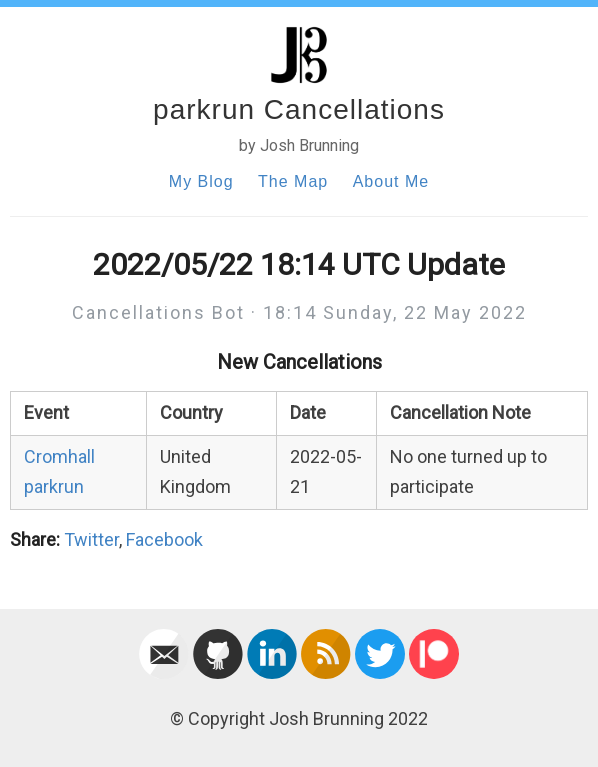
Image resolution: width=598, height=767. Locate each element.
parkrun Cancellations (299, 109)
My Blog (201, 181)
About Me (391, 181)
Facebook (164, 539)
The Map (293, 181)
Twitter (91, 539)
